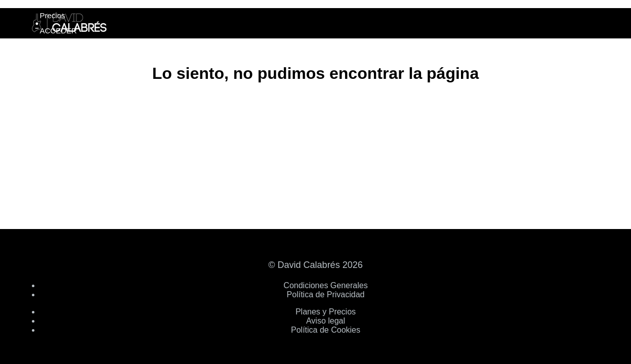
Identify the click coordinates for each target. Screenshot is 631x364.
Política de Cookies (326, 330)
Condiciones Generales (325, 285)
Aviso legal (326, 321)
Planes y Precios (326, 312)
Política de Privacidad (326, 294)
